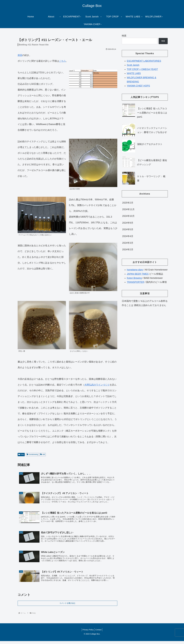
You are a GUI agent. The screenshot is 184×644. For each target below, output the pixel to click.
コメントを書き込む (67, 606)
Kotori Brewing (134, 278)
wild (43, 454)
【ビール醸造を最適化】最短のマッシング (152, 162)
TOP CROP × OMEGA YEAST (142, 69)
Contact (99, 632)
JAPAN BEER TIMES (138, 274)
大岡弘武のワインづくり (97, 385)
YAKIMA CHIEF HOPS (138, 86)
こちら (62, 61)
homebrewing (32, 454)
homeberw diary (135, 270)
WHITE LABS (134, 73)
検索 (124, 36)
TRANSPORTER (136, 282)
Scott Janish (133, 65)
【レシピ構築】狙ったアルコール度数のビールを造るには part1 (152, 113)
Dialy (21, 454)
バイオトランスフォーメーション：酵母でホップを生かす (152, 130)
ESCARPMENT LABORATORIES (144, 61)
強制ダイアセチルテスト (150, 144)
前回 (20, 55)
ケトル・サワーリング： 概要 (151, 178)
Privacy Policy (88, 632)
